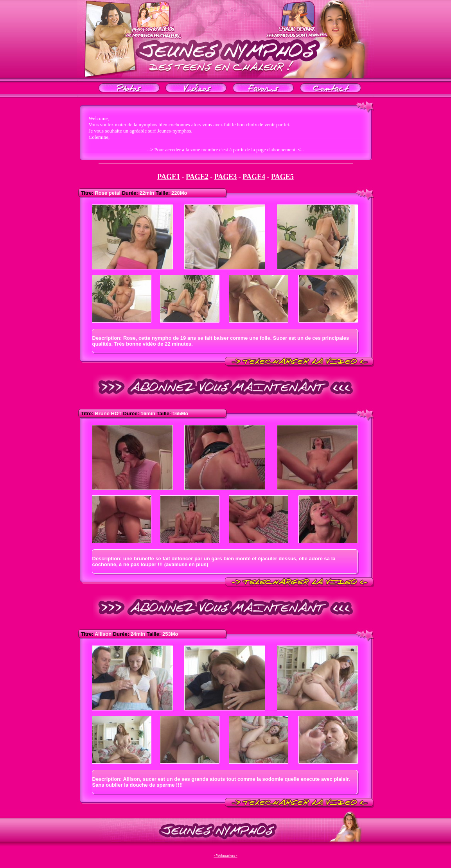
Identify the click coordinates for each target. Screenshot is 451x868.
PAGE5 (282, 177)
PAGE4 (254, 177)
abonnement (283, 150)
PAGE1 (169, 177)
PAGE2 (197, 177)
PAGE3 (226, 177)
